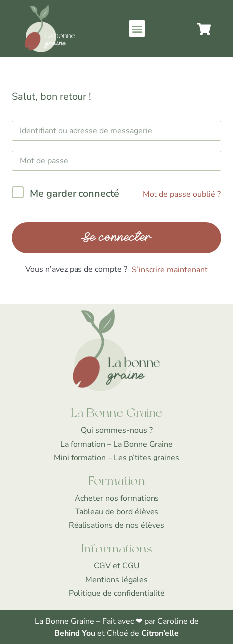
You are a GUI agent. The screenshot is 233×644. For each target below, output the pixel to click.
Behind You (76, 633)
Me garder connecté (75, 194)
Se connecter (116, 238)
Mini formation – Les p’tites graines (116, 458)
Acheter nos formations (117, 498)
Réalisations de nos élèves (116, 525)
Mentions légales (116, 580)
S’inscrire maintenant (170, 270)
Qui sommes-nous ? (117, 430)
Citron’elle (160, 633)
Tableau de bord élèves (117, 512)
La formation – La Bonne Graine (116, 444)
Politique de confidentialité (117, 593)
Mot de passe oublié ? (182, 194)
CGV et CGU (117, 566)
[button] (137, 29)
